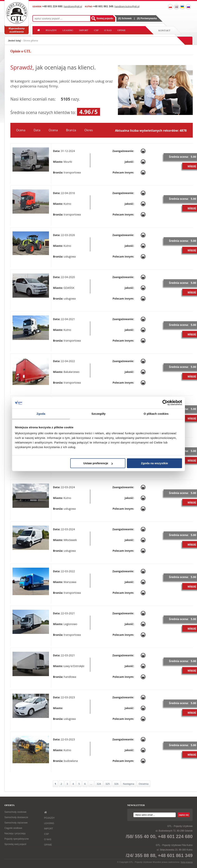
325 (108, 784)
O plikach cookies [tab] (156, 414)
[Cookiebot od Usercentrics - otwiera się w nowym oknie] (165, 403)
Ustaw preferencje (98, 463)
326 (116, 784)
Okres (89, 130)
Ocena (21, 130)
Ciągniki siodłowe (13, 828)
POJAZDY (51, 30)
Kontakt (164, 30)
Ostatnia (144, 784)
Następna (128, 784)
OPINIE (122, 30)
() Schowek (125, 18)
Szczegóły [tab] (98, 414)
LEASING (68, 30)
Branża (71, 130)
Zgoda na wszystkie (154, 463)
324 (99, 784)
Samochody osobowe (15, 812)
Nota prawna (187, 862)
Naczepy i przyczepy (15, 833)
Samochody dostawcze (16, 817)
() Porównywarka (147, 18)
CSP (96, 30)
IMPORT (84, 30)
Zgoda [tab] (41, 414)
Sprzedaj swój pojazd (15, 844)
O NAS (108, 30)
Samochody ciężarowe (16, 823)
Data (37, 130)
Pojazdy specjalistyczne (17, 839)
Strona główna (31, 41)
